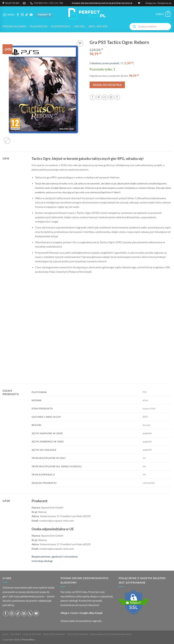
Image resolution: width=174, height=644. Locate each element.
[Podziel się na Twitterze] (99, 97)
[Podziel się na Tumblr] (117, 97)
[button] (158, 3)
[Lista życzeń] (139, 3)
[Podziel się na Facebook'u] (93, 97)
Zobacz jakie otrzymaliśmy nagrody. (81, 621)
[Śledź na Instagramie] (22, 15)
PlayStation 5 (61, 26)
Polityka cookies (78, 634)
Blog (6, 634)
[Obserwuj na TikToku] (27, 15)
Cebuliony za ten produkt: (105, 63)
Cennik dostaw (32, 634)
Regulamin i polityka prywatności (111, 634)
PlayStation (39, 26)
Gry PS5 (80, 26)
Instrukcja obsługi (42, 561)
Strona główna (14, 26)
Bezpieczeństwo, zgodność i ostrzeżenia (55, 556)
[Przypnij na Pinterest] (111, 97)
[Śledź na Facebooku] (18, 15)
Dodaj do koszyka (107, 85)
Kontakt (16, 634)
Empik (99, 613)
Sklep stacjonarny (54, 634)
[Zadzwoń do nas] (30, 613)
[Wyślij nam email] (24, 613)
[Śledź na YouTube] (31, 15)
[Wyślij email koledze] (105, 97)
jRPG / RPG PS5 (98, 26)
